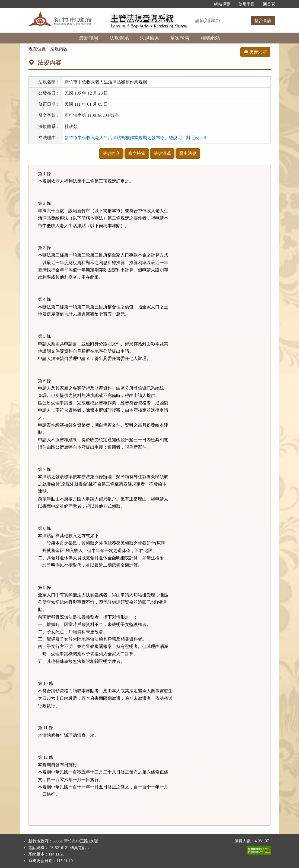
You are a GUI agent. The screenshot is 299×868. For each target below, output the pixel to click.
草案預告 (180, 38)
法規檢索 (149, 38)
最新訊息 (89, 38)
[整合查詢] (221, 21)
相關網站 (210, 38)
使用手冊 (247, 4)
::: (204, 4)
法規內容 (111, 153)
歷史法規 (188, 153)
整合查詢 (263, 21)
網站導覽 (222, 4)
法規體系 (119, 38)
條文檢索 (137, 153)
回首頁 (269, 4)
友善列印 (255, 52)
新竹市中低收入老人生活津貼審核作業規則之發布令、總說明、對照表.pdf (135, 138)
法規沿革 (162, 153)
